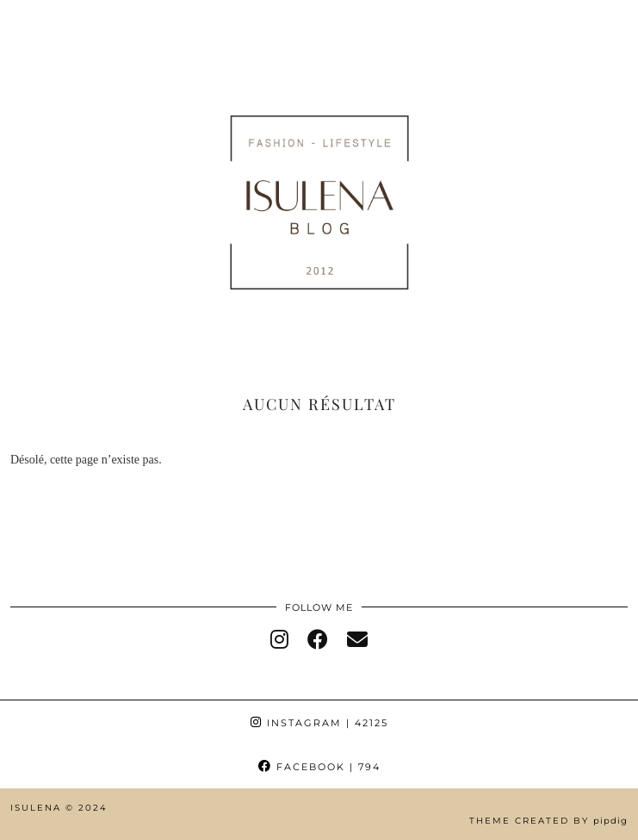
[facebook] (318, 640)
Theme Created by (548, 821)
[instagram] (279, 640)
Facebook (319, 767)
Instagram (319, 723)
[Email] (357, 640)
